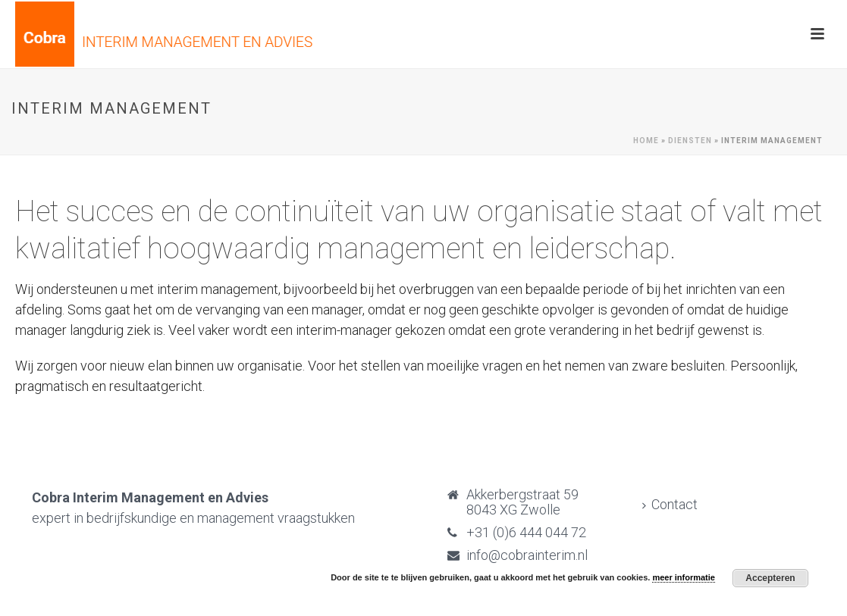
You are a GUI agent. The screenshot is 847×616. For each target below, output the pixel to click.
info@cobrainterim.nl (527, 555)
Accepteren (770, 578)
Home (646, 141)
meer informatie (684, 577)
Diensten (690, 141)
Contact (670, 504)
